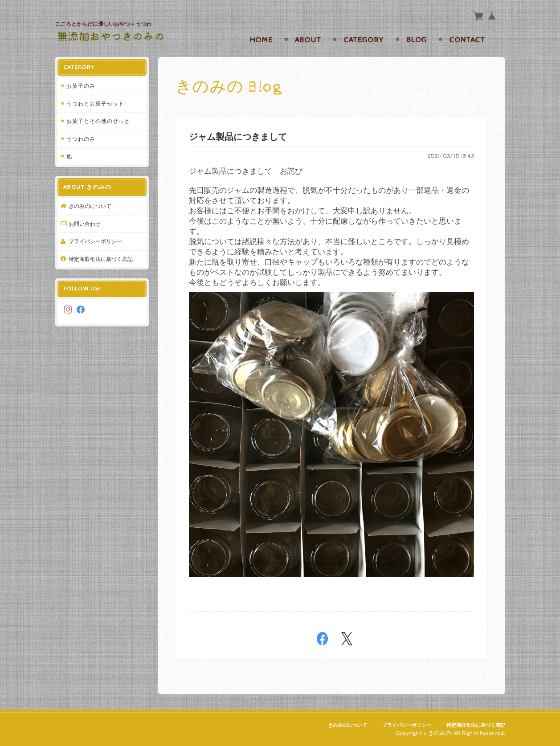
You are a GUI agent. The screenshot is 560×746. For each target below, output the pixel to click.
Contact (467, 40)
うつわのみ (81, 139)
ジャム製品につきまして (238, 137)
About (308, 40)
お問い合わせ (85, 224)
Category (364, 40)
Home (261, 40)
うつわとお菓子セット (95, 104)
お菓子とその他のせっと (98, 121)
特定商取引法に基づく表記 (101, 259)
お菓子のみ (81, 86)
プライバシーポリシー (95, 241)
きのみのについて (90, 206)
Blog (417, 40)
